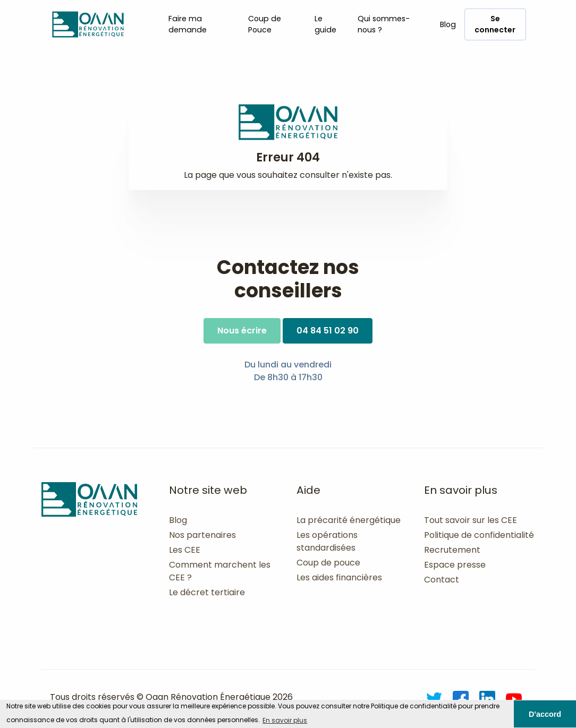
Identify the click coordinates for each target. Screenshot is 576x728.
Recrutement (452, 550)
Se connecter (495, 24)
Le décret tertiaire (207, 592)
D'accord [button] (545, 714)
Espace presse (455, 565)
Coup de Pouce (265, 24)
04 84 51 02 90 (328, 331)
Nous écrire (242, 331)
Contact (442, 580)
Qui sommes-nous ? (384, 24)
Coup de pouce (328, 563)
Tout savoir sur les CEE (471, 520)
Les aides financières (339, 577)
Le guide (325, 24)
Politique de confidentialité (479, 535)
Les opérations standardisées (327, 541)
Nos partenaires (202, 535)
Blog (448, 24)
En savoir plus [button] (285, 720)
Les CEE (185, 550)
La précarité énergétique (349, 520)
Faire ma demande (188, 24)
